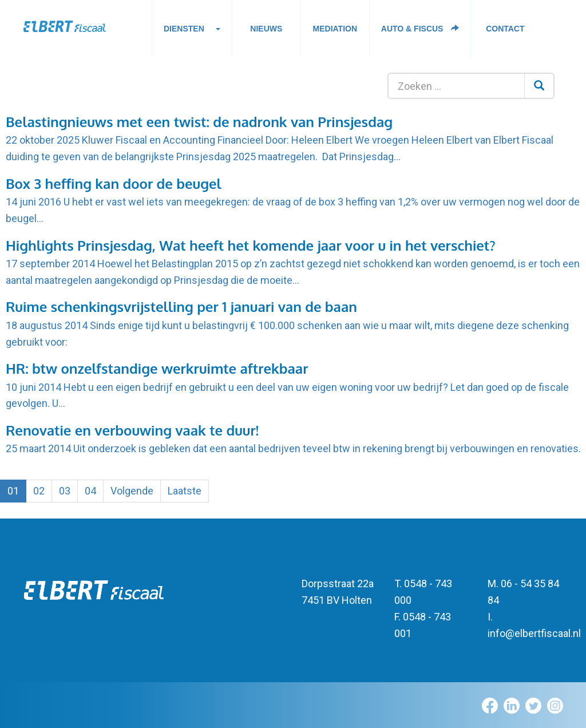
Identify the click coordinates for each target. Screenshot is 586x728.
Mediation (335, 29)
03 (65, 491)
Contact (505, 29)
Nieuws (266, 29)
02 (39, 491)
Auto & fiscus (420, 29)
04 (90, 491)
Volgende (132, 491)
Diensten (192, 32)
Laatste (185, 491)
